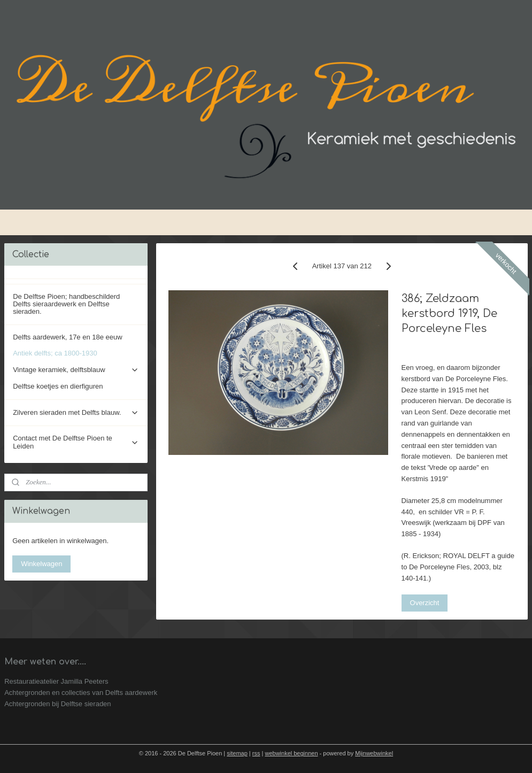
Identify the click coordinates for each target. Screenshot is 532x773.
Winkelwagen (41, 564)
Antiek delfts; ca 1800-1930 (55, 353)
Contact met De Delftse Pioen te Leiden (76, 442)
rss (256, 753)
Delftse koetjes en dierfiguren (58, 386)
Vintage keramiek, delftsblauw (76, 370)
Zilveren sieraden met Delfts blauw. (76, 413)
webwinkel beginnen (291, 753)
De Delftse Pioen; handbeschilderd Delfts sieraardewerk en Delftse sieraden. (66, 304)
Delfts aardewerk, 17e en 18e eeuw (68, 337)
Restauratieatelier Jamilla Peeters (56, 681)
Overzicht (425, 603)
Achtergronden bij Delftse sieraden (57, 704)
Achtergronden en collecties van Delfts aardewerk (81, 693)
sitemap (237, 753)
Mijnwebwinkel (374, 753)
